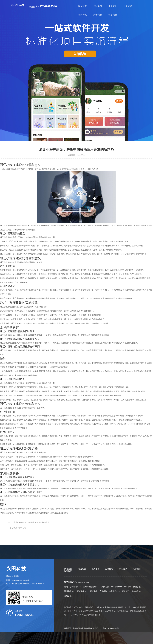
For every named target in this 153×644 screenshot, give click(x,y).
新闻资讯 (83, 15)
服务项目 (113, 6)
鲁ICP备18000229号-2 (112, 628)
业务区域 (128, 6)
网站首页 (83, 6)
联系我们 (113, 15)
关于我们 (98, 15)
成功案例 (98, 6)
